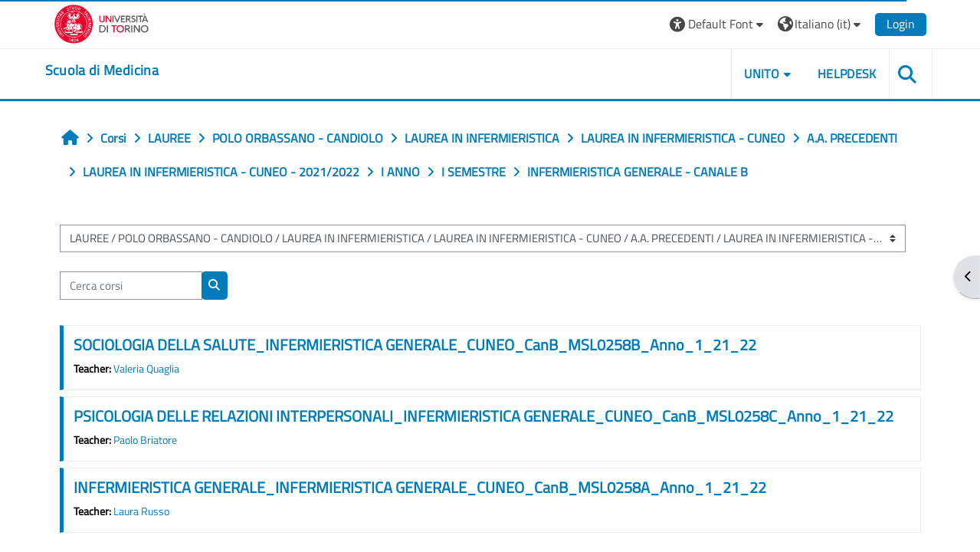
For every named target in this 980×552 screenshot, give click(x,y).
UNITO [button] (762, 74)
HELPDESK (847, 74)
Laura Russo (141, 511)
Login (901, 24)
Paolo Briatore (145, 440)
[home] (102, 71)
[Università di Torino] (102, 22)
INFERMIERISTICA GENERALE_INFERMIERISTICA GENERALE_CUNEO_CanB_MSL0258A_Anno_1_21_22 (420, 487)
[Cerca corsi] (131, 286)
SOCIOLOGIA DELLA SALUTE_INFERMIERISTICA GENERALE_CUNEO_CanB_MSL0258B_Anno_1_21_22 (415, 345)
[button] (718, 24)
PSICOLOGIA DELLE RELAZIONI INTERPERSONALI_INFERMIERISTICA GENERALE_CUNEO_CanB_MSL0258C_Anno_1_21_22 (483, 416)
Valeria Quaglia (146, 369)
